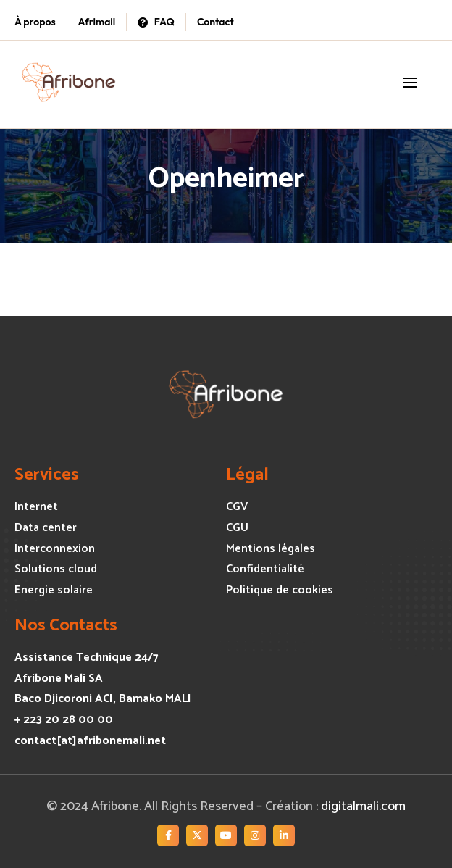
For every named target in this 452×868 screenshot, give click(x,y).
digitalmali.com (363, 806)
